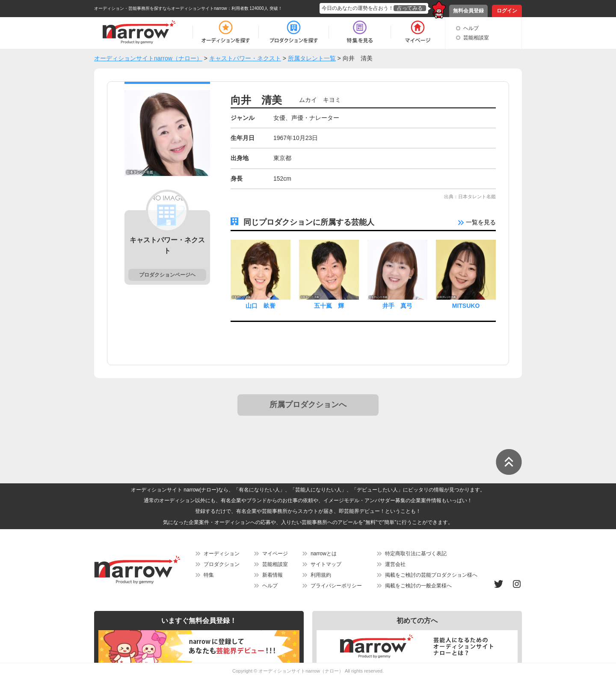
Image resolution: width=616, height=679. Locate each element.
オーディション (222, 554)
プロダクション (222, 564)
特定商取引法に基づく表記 (416, 554)
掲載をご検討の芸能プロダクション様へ (431, 575)
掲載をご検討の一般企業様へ (418, 586)
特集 (209, 575)
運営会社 (395, 564)
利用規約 (321, 575)
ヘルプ (471, 28)
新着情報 (272, 575)
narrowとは (324, 554)
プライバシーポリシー (336, 586)
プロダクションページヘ (167, 275)
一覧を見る (477, 222)
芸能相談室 (476, 38)
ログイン (507, 11)
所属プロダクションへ (308, 405)
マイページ (275, 554)
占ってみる (410, 8)
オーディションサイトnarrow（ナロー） (301, 671)
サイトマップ (326, 564)
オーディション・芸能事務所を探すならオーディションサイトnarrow (161, 8)
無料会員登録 (468, 11)
